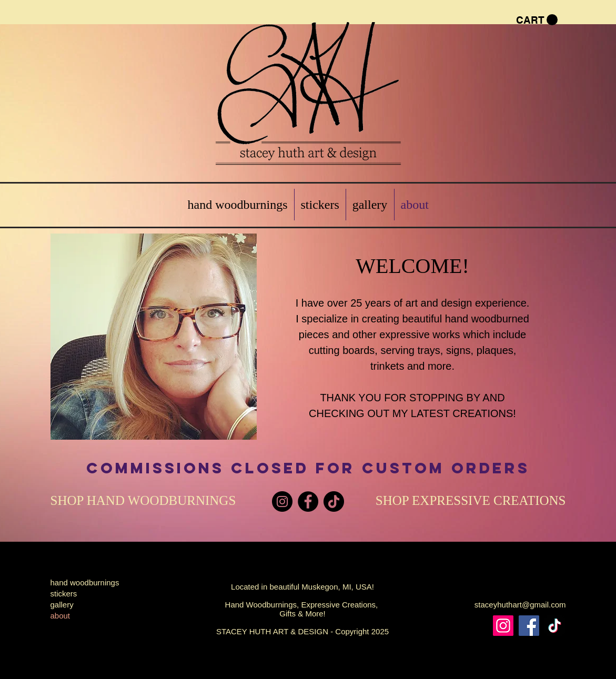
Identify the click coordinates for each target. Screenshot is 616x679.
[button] (537, 20)
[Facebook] (308, 501)
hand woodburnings (85, 582)
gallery (62, 605)
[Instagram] (282, 501)
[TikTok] (334, 501)
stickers (64, 594)
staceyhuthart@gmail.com (520, 605)
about (60, 616)
